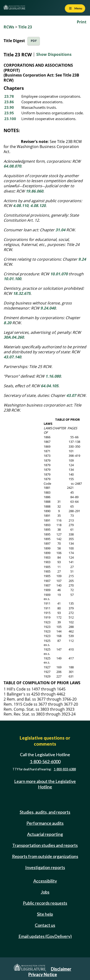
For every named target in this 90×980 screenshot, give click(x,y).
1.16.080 (53, 376)
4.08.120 (38, 206)
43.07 (71, 395)
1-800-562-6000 (45, 762)
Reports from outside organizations (45, 856)
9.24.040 (48, 308)
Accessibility (45, 881)
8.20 (7, 323)
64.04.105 (50, 386)
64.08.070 (12, 166)
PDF (34, 41)
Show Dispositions (54, 55)
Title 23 (25, 27)
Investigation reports (45, 867)
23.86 (9, 102)
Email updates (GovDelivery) (45, 936)
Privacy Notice (43, 974)
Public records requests (45, 903)
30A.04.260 (14, 337)
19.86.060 (34, 191)
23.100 (10, 119)
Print (82, 22)
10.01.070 (59, 274)
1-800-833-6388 (65, 769)
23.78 (9, 96)
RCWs (9, 27)
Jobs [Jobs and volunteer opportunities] (45, 892)
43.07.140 (12, 357)
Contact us (45, 925)
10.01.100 (12, 279)
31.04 (60, 230)
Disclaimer (61, 969)
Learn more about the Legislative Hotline (45, 784)
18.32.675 (22, 293)
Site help (45, 914)
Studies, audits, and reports (45, 812)
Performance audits (45, 823)
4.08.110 (21, 206)
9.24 (82, 259)
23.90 (9, 107)
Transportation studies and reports (45, 845)
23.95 (9, 113)
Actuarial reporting (45, 834)
